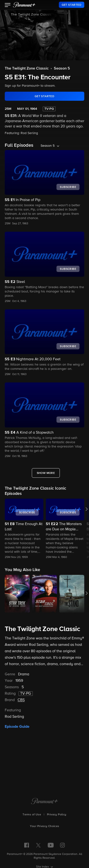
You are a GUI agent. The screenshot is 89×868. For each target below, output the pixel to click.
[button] (8, 5)
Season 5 (62, 69)
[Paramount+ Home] (44, 802)
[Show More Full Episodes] (46, 473)
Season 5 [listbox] (48, 146)
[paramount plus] (24, 5)
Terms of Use (32, 815)
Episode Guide (17, 727)
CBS (21, 700)
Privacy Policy (57, 815)
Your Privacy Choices (45, 826)
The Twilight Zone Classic (31, 15)
